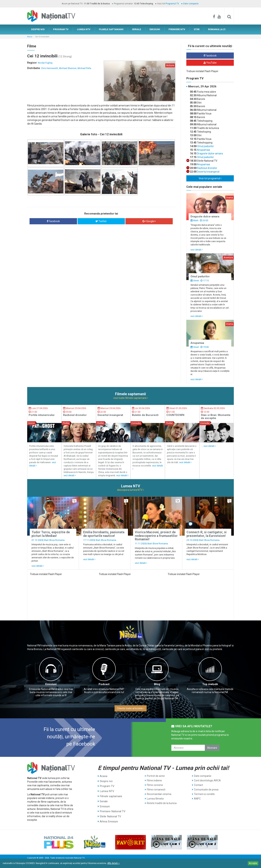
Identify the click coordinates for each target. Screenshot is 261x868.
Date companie (191, 4)
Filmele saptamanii (110, 794)
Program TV (107, 785)
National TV (79, 857)
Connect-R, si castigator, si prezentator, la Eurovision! (207, 534)
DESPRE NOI (38, 29)
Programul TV (172, 4)
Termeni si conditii (204, 794)
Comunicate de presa (206, 790)
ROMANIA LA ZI (217, 29)
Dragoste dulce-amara (210, 153)
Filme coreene (155, 785)
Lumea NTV (106, 790)
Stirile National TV (110, 812)
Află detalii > (113, 863)
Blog (157, 684)
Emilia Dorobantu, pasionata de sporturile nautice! (104, 534)
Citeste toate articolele (131, 708)
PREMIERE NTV (177, 29)
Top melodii (210, 684)
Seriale (104, 799)
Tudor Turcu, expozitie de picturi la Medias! (51, 534)
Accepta (253, 863)
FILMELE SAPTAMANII (111, 29)
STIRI (197, 29)
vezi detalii (197, 250)
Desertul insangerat (208, 172)
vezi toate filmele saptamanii (131, 398)
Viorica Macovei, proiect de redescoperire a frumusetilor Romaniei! (156, 536)
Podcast (104, 684)
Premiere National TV (112, 808)
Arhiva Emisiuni (108, 817)
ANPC (197, 799)
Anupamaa (203, 150)
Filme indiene (154, 780)
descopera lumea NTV (130, 490)
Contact (198, 785)
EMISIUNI (155, 29)
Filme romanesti (156, 790)
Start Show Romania (54, 540)
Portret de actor (156, 776)
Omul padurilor (205, 146)
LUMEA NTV (84, 29)
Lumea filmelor (155, 799)
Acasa (30, 37)
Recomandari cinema (159, 794)
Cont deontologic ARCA (207, 780)
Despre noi (106, 780)
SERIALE (136, 29)
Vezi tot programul (210, 178)
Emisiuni (51, 684)
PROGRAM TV (61, 29)
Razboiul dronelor (207, 168)
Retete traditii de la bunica (162, 803)
